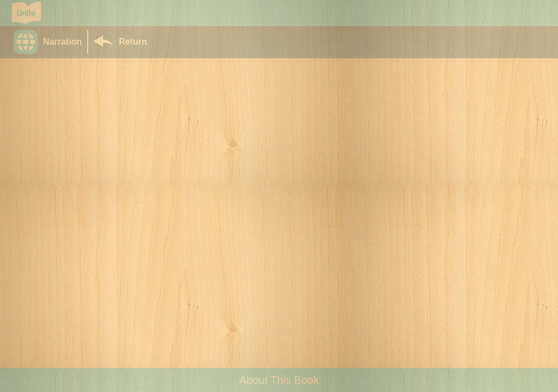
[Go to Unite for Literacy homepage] (26, 13)
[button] (50, 42)
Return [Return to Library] (133, 42)
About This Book (279, 380)
